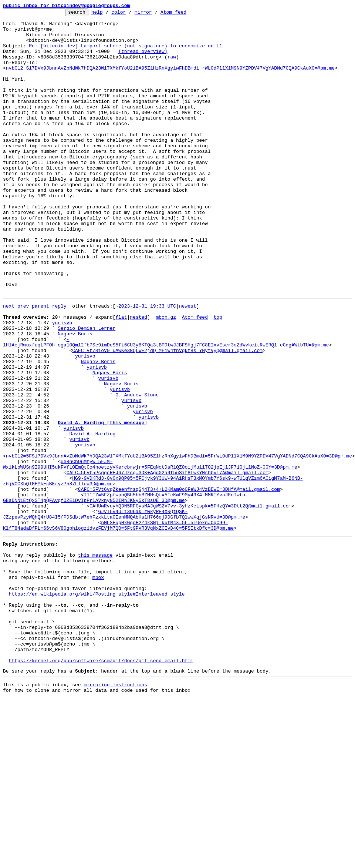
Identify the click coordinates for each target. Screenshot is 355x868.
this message (95, 660)
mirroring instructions (115, 813)
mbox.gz (166, 377)
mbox (98, 687)
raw (172, 67)
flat (121, 377)
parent (40, 363)
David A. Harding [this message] (102, 503)
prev (23, 363)
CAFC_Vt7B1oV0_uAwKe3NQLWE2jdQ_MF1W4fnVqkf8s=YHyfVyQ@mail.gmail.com (167, 417)
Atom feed (185, 14)
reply (59, 363)
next (9, 363)
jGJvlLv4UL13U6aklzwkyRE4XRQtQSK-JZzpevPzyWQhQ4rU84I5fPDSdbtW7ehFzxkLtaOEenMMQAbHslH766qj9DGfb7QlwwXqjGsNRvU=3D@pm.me (124, 613)
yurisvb (62, 383)
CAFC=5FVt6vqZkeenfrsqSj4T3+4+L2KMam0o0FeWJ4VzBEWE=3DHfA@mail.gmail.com (179, 583)
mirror (155, 14)
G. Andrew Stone (137, 470)
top (218, 377)
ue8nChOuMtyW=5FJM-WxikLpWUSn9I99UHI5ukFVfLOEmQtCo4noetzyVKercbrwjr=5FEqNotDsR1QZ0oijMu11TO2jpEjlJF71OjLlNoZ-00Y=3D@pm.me (150, 553)
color (130, 14)
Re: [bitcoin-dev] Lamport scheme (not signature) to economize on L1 (126, 53)
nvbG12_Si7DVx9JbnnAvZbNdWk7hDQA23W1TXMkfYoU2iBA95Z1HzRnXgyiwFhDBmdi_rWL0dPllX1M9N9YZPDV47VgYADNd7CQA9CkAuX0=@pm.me (170, 80)
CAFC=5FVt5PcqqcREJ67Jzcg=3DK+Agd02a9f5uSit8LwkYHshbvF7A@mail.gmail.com (168, 563)
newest (188, 363)
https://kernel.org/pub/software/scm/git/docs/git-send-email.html (101, 787)
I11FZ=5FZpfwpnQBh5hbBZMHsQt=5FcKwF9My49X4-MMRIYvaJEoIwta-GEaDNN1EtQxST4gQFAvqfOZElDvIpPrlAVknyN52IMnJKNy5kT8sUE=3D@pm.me (126, 593)
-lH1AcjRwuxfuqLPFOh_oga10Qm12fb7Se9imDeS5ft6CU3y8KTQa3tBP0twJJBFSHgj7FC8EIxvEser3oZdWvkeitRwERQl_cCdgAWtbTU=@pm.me (166, 407)
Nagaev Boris (75, 397)
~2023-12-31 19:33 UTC (146, 363)
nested (138, 377)
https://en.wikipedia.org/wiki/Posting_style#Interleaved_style (97, 707)
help (109, 14)
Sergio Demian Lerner (87, 390)
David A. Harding (92, 517)
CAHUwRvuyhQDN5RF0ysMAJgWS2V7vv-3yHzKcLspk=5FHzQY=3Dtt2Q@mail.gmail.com (190, 603)
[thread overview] (143, 60)
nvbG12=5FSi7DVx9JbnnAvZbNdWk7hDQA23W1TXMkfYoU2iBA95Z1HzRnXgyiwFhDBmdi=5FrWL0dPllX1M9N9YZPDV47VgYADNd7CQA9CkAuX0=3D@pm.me (179, 543)
